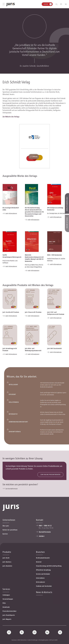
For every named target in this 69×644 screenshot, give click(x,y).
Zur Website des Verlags (11, 117)
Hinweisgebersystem (44, 640)
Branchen (40, 552)
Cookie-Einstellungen (33, 640)
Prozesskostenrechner (10, 611)
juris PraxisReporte (9, 615)
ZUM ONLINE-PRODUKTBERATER (50, 475)
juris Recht (6, 558)
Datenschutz (24, 640)
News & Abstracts (44, 592)
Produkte (7, 552)
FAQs (4, 603)
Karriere (5, 534)
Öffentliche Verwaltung (43, 570)
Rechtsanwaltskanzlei (43, 558)
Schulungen (6, 595)
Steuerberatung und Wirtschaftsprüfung (49, 566)
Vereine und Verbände (43, 574)
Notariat (39, 562)
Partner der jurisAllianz (10, 530)
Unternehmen (40, 578)
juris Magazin (7, 619)
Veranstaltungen (8, 599)
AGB (19, 640)
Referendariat (40, 582)
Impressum (14, 640)
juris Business (7, 562)
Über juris (6, 526)
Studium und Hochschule (44, 586)
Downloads (6, 607)
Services (6, 589)
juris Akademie (7, 566)
